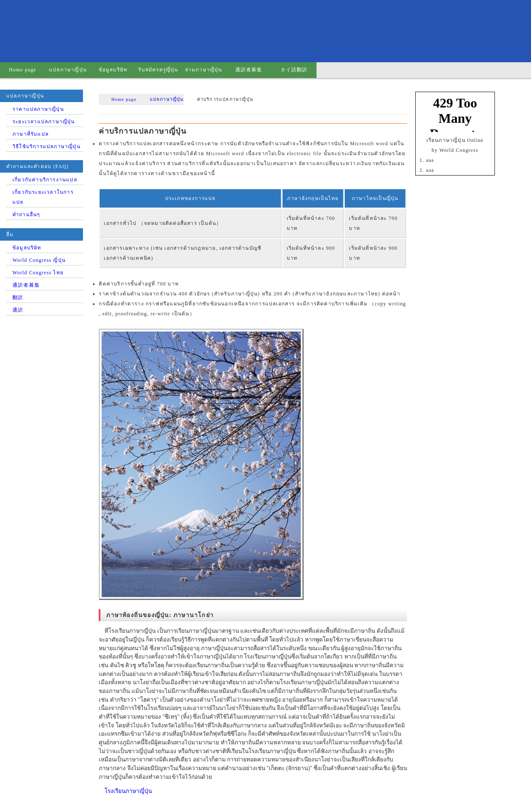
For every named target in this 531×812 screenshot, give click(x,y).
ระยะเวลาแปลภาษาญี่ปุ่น (44, 122)
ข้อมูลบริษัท (113, 70)
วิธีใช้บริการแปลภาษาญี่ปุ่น (46, 146)
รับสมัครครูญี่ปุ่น (158, 70)
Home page (23, 70)
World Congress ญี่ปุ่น (39, 260)
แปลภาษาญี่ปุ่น (68, 70)
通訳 (18, 310)
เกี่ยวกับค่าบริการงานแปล (45, 180)
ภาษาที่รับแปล (30, 134)
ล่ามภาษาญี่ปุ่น (204, 70)
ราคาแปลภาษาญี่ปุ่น (38, 109)
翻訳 (18, 297)
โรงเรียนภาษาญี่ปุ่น (128, 791)
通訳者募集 (249, 70)
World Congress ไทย (38, 273)
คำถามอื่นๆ (26, 215)
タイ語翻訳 (294, 70)
